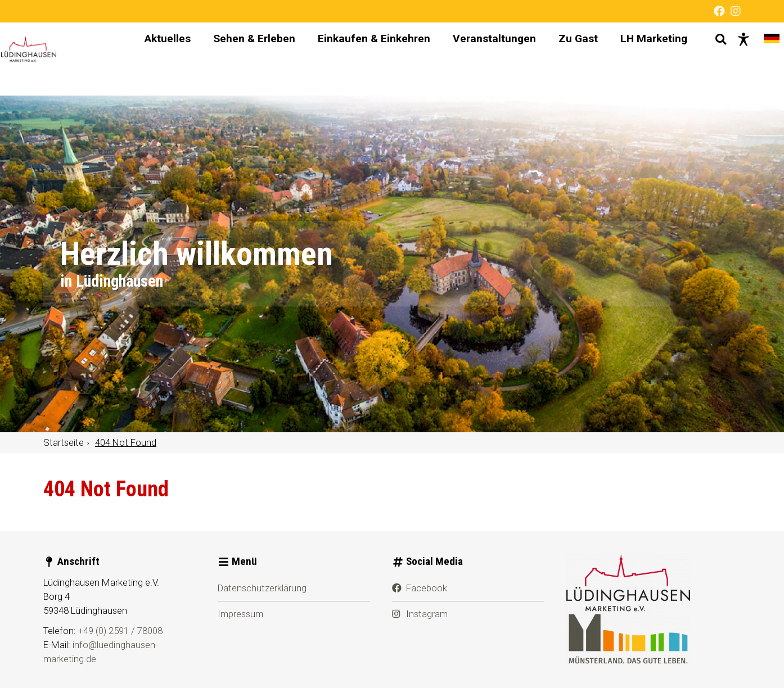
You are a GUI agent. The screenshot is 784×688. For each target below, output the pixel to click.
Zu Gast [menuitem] (568, 59)
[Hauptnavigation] (406, 59)
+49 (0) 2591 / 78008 (120, 631)
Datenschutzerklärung (262, 588)
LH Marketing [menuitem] (644, 59)
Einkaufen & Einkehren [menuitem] (364, 59)
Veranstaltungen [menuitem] (484, 59)
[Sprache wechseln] (762, 59)
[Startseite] (66, 59)
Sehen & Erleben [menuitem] (244, 59)
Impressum (240, 614)
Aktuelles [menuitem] (157, 59)
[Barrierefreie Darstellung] (733, 59)
